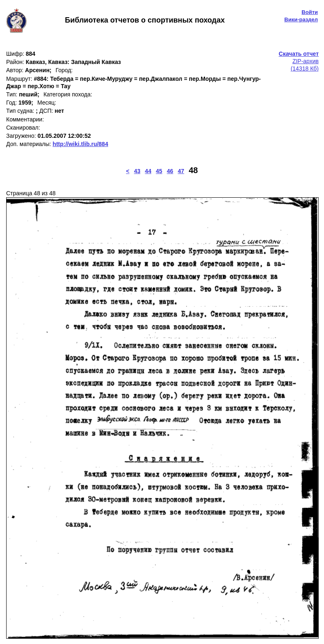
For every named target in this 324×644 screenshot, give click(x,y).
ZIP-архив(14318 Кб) (299, 61)
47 (181, 171)
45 (159, 171)
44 (148, 171)
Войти (310, 12)
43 (137, 171)
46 (170, 171)
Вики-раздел (301, 19)
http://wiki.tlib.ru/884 (80, 144)
